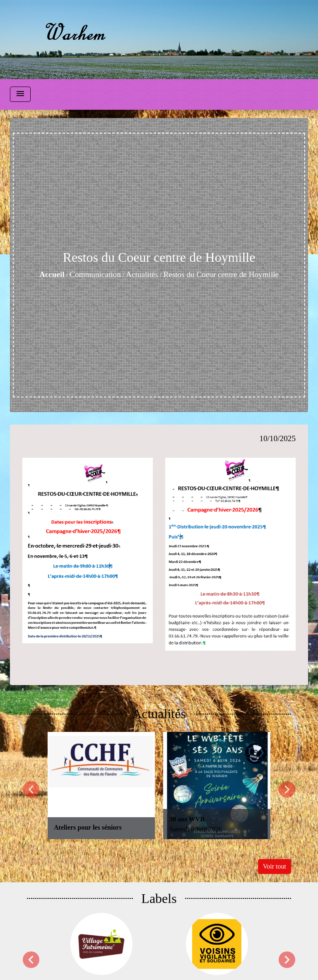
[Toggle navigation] (20, 94)
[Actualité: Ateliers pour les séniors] (101, 786)
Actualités (142, 274)
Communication (95, 274)
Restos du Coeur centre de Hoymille (221, 274)
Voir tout (275, 866)
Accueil (52, 274)
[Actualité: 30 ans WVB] (217, 786)
